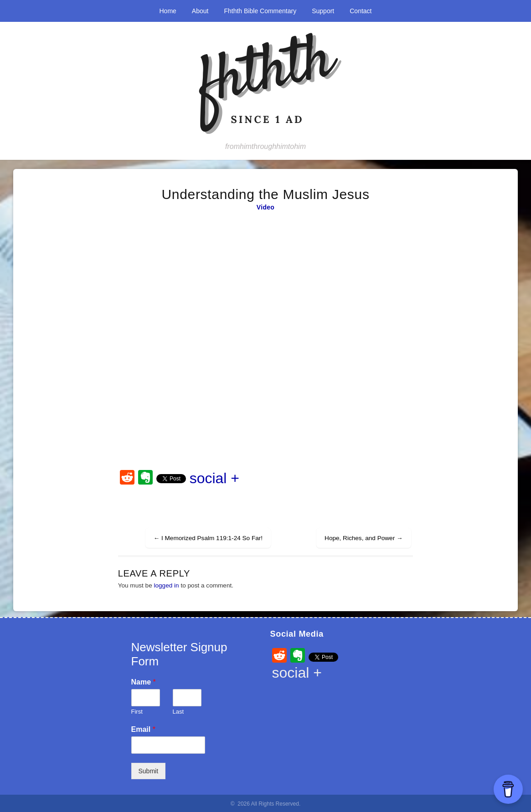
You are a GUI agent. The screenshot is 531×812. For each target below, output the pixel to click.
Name (144, 682)
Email (143, 729)
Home (168, 11)
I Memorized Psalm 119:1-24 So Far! (208, 538)
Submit (149, 771)
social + (214, 478)
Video (265, 207)
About (200, 11)
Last (178, 712)
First (137, 712)
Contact (361, 11)
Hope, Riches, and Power (364, 538)
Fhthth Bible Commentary (260, 11)
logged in (166, 585)
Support (323, 11)
